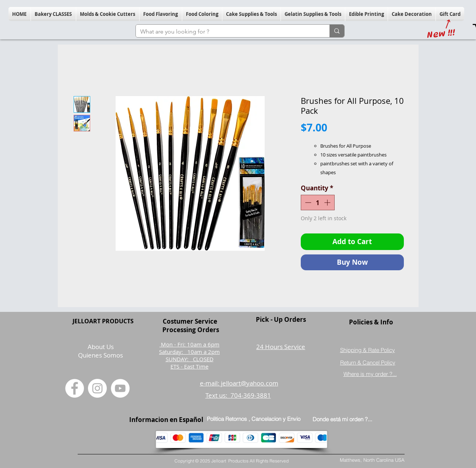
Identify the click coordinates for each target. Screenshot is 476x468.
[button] (53, 14)
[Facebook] (75, 388)
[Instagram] (97, 388)
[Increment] (328, 203)
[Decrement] (307, 203)
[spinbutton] (318, 203)
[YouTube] (120, 388)
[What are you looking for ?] (227, 32)
